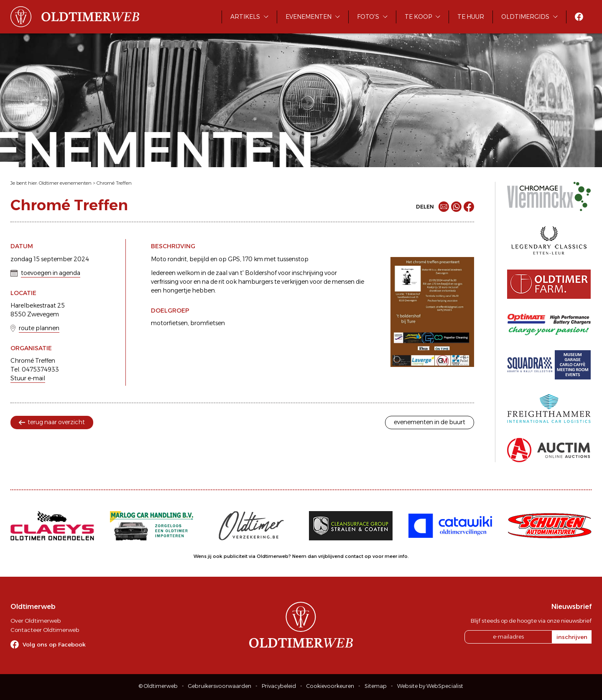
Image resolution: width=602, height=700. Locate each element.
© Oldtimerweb (158, 686)
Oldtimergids (525, 17)
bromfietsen (208, 323)
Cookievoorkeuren (330, 686)
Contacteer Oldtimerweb (45, 630)
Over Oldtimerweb (36, 621)
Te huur (471, 17)
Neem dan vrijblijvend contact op (332, 556)
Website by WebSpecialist (430, 686)
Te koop (418, 17)
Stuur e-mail (28, 378)
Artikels (245, 17)
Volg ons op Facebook (54, 644)
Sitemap (376, 686)
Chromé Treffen (114, 183)
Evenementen (309, 17)
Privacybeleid (279, 686)
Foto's (368, 17)
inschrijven (572, 637)
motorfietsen (169, 323)
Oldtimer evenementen (65, 183)
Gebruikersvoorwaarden (220, 686)
